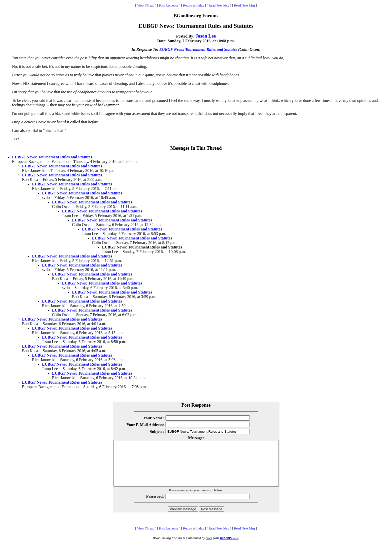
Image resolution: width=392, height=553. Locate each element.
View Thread (146, 5)
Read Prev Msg (219, 5)
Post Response (169, 5)
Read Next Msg (244, 5)
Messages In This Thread (196, 148)
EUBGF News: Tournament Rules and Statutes (198, 49)
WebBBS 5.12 (229, 547)
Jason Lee (206, 36)
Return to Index (193, 5)
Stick (209, 547)
